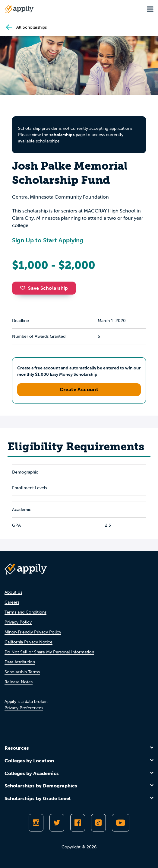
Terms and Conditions (25, 612)
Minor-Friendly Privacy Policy (33, 632)
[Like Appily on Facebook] (78, 823)
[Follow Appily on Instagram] (36, 823)
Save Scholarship (44, 288)
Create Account (79, 389)
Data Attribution (20, 662)
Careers (12, 602)
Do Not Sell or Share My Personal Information (49, 652)
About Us (13, 592)
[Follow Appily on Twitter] (57, 823)
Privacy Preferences (24, 708)
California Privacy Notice (28, 642)
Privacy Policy (18, 622)
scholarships (62, 135)
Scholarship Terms (22, 672)
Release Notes (19, 682)
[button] (24, 288)
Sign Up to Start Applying (48, 240)
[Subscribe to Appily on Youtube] (121, 823)
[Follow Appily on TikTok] (98, 823)
